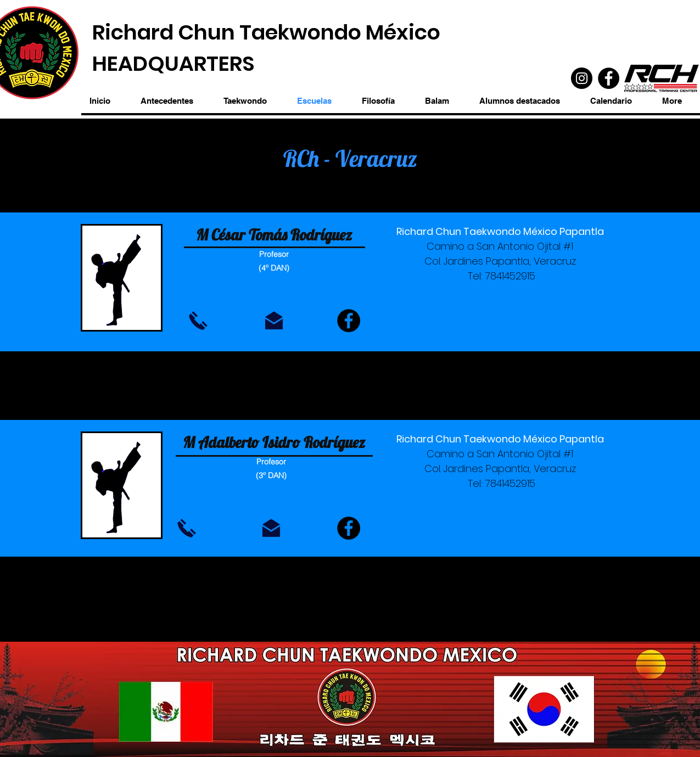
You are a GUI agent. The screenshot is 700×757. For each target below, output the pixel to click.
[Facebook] (609, 78)
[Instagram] (582, 78)
